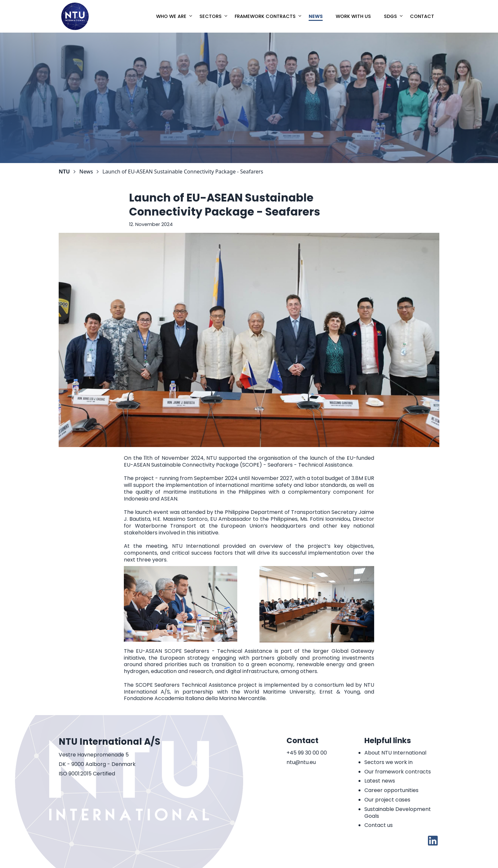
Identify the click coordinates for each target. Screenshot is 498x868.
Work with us (353, 16)
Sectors (211, 16)
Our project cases (387, 800)
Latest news (380, 781)
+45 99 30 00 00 (307, 753)
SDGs (390, 16)
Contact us (379, 825)
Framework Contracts (265, 16)
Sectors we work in (388, 762)
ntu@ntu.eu (301, 763)
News (316, 16)
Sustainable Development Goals (398, 813)
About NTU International (395, 753)
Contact (422, 16)
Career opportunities (391, 790)
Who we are (171, 16)
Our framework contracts (398, 772)
